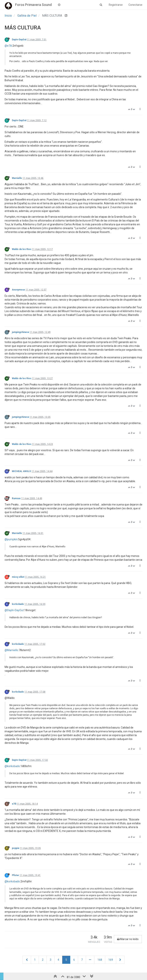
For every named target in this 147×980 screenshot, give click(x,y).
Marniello (17, 178)
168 (100, 960)
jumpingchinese (20, 332)
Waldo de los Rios (22, 249)
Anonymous (18, 290)
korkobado (18, 604)
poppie (16, 848)
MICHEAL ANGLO (21, 471)
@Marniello (11, 650)
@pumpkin (11, 539)
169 (111, 960)
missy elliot (18, 577)
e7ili (14, 804)
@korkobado (12, 766)
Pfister (16, 875)
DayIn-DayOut (19, 40)
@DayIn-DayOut (14, 610)
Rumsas (16, 498)
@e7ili (8, 46)
